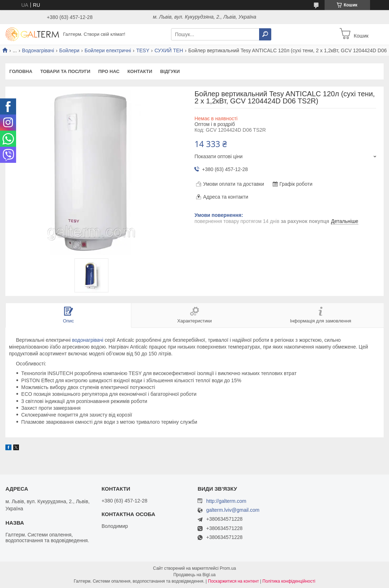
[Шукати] (265, 34)
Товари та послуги (65, 71)
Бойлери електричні (108, 50)
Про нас (109, 71)
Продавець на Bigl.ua (194, 575)
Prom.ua (228, 568)
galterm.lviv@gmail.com (233, 510)
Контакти (140, 71)
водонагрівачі (87, 340)
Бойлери (69, 50)
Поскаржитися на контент (233, 581)
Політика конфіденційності (289, 581)
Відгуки (170, 71)
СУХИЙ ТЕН (169, 50)
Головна (21, 71)
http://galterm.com (226, 501)
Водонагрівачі (38, 50)
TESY (143, 50)
